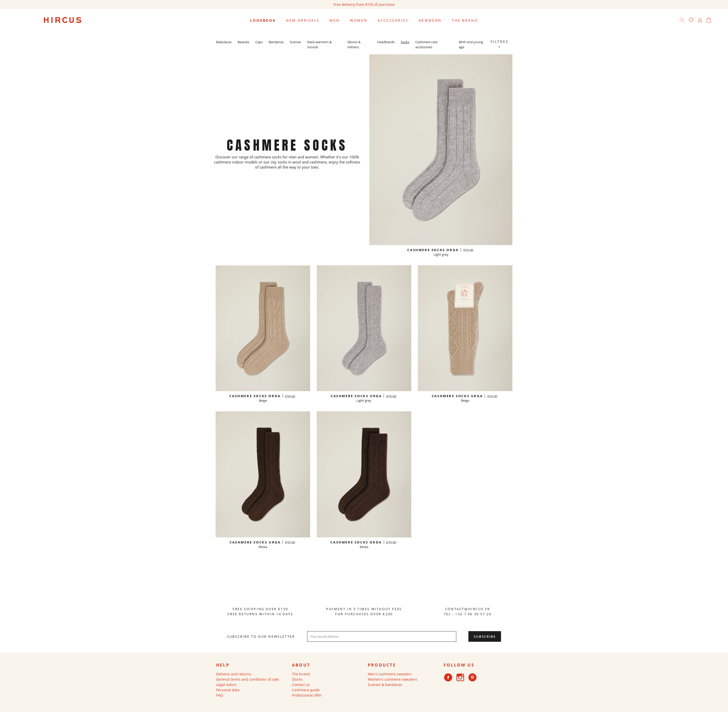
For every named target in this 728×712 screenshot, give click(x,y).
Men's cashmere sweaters (390, 674)
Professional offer (307, 695)
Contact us (301, 685)
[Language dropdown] (718, 20)
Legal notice (226, 685)
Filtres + (500, 44)
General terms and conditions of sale (247, 679)
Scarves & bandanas (385, 685)
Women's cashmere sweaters (392, 679)
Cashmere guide (306, 690)
